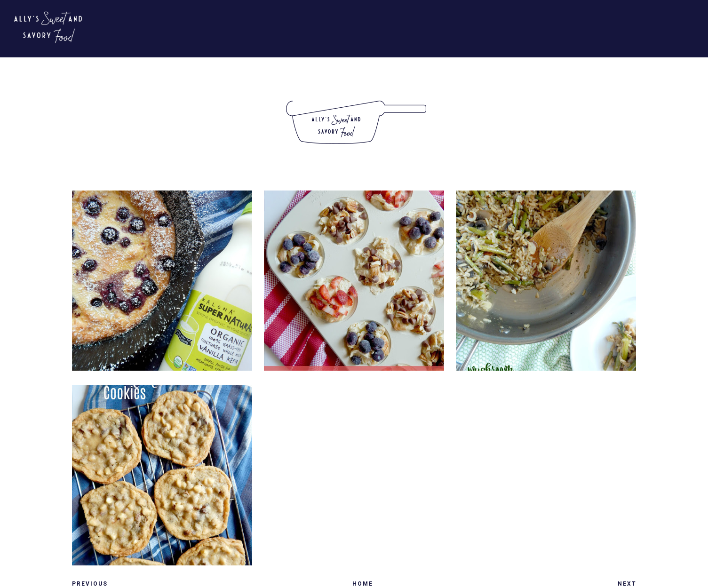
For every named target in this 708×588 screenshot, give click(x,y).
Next (627, 584)
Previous (90, 584)
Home (363, 584)
